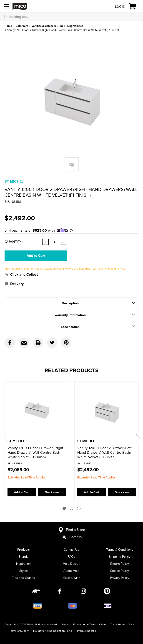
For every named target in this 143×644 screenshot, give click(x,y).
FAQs (71, 557)
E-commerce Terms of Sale (89, 624)
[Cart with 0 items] (135, 6)
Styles (24, 571)
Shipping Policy (120, 557)
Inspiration (23, 564)
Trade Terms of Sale (122, 624)
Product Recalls (87, 631)
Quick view (52, 492)
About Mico (71, 571)
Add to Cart (21, 492)
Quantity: (14, 242)
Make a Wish (71, 578)
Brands (23, 557)
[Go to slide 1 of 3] (64, 508)
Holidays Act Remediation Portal (53, 631)
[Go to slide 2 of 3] (71, 508)
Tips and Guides (24, 578)
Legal (65, 624)
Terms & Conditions (120, 550)
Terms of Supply (19, 631)
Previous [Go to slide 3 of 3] (5, 437)
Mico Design (71, 564)
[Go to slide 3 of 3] (79, 508)
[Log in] (117, 6)
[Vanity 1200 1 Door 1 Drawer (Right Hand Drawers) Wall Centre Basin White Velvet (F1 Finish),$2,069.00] (37, 411)
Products (24, 550)
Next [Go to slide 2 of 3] (138, 437)
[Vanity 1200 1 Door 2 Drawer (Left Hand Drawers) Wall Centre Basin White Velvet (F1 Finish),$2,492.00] (107, 411)
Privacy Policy (120, 578)
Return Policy (120, 564)
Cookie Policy (119, 571)
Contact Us (71, 550)
